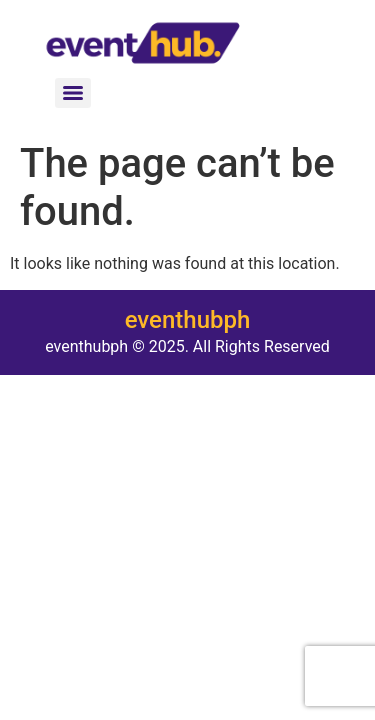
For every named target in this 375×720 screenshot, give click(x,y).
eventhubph (188, 320)
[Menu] (73, 93)
